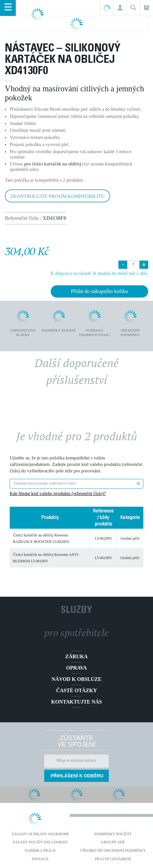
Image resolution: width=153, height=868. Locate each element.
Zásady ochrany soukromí (40, 834)
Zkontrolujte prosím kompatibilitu (57, 196)
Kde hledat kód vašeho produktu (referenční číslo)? (58, 493)
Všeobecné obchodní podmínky (113, 851)
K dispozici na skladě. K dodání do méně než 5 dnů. (99, 273)
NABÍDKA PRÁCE (40, 851)
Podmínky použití (113, 834)
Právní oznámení (113, 859)
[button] (120, 8)
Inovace (40, 859)
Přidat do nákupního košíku (99, 291)
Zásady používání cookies (40, 842)
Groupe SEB (113, 842)
